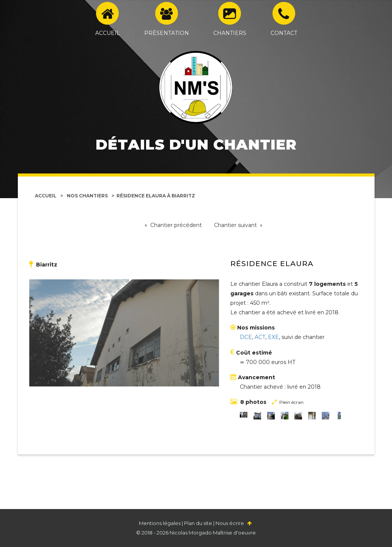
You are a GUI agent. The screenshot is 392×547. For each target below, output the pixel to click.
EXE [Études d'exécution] (273, 337)
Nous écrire (230, 523)
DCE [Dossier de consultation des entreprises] (246, 337)
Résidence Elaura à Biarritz (156, 196)
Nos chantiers (87, 196)
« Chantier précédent (173, 225)
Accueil (46, 196)
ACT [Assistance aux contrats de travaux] (260, 337)
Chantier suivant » (238, 225)
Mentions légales (160, 523)
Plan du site (198, 523)
